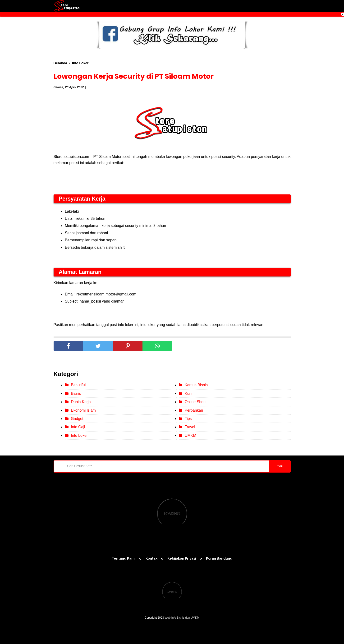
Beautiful (78, 385)
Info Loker (79, 435)
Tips (188, 419)
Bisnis (76, 393)
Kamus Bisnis (196, 385)
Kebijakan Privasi (182, 558)
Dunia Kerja (81, 402)
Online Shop (195, 402)
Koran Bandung (219, 558)
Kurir (189, 393)
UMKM (190, 435)
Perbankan (194, 410)
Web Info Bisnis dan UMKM (182, 618)
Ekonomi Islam (83, 410)
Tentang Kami (124, 558)
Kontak (151, 558)
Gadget (77, 419)
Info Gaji (78, 427)
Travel (190, 427)
